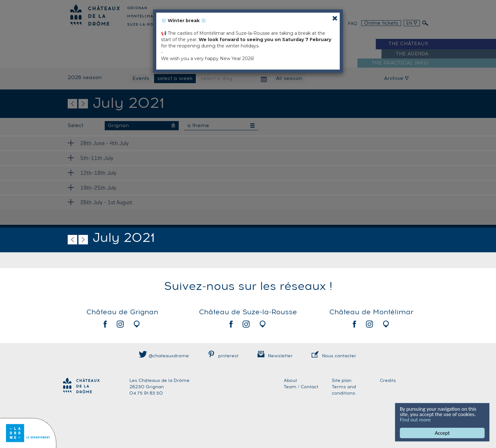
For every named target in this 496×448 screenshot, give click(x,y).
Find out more (415, 420)
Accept (442, 433)
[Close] (335, 18)
